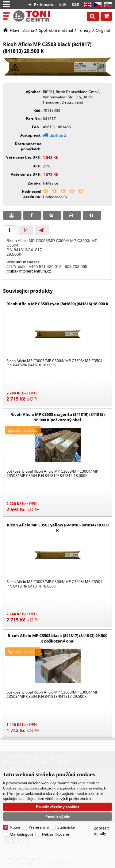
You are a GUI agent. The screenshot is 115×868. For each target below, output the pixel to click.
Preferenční (39, 819)
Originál (103, 30)
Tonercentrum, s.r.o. (31, 16)
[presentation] (10, 230)
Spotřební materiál (56, 30)
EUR (63, 4)
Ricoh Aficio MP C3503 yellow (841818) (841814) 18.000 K (58, 528)
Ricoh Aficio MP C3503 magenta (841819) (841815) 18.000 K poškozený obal (57, 417)
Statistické (66, 819)
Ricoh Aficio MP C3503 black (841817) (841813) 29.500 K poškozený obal (57, 638)
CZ (96, 5)
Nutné (15, 819)
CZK (76, 4)
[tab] (10, 230)
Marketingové (22, 826)
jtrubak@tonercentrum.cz (29, 271)
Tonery (84, 30)
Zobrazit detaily (101, 823)
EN (87, 5)
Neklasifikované (56, 826)
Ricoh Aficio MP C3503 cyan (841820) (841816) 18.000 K (57, 304)
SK (107, 5)
